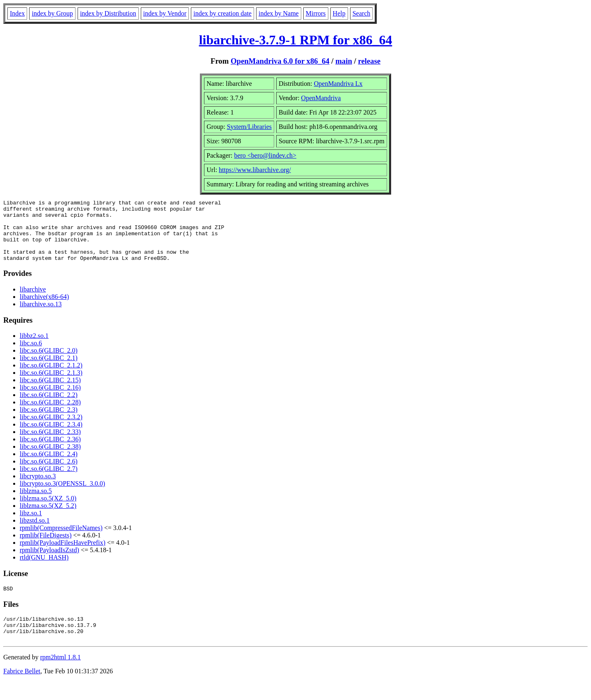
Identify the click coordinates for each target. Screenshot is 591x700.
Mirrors (316, 13)
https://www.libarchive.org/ (255, 170)
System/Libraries (249, 127)
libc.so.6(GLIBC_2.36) (50, 451)
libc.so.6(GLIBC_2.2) (49, 407)
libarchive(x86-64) (44, 309)
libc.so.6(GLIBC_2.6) (49, 474)
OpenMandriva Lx (338, 84)
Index (17, 13)
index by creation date (222, 13)
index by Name (279, 13)
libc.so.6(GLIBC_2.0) (49, 363)
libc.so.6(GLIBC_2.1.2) (51, 378)
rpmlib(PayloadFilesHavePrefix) (63, 555)
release (369, 61)
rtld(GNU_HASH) (44, 570)
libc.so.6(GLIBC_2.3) (49, 422)
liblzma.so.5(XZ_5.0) (48, 511)
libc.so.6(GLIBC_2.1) (49, 370)
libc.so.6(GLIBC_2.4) (49, 466)
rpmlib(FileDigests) (46, 547)
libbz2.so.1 (34, 348)
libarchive (33, 302)
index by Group (52, 13)
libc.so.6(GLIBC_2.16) (50, 400)
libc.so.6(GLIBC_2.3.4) (51, 437)
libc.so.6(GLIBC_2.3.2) (51, 429)
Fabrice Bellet (22, 690)
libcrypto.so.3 (38, 488)
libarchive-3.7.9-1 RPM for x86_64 (296, 40)
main (344, 61)
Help (339, 13)
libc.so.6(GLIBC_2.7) (49, 481)
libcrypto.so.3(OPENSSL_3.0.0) (62, 496)
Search (362, 13)
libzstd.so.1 (35, 533)
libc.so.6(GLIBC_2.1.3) (51, 385)
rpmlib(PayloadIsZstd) (49, 562)
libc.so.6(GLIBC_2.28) (50, 414)
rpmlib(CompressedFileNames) (61, 540)
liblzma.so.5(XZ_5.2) (48, 518)
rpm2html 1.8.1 (61, 676)
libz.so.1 (31, 525)
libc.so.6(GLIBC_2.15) (50, 392)
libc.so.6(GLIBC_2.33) (50, 444)
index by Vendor (165, 13)
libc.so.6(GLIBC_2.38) (50, 459)
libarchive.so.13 (41, 316)
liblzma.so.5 (36, 503)
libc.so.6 (31, 355)
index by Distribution (108, 13)
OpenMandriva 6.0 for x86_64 (280, 61)
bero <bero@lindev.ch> (265, 155)
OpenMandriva (321, 98)
